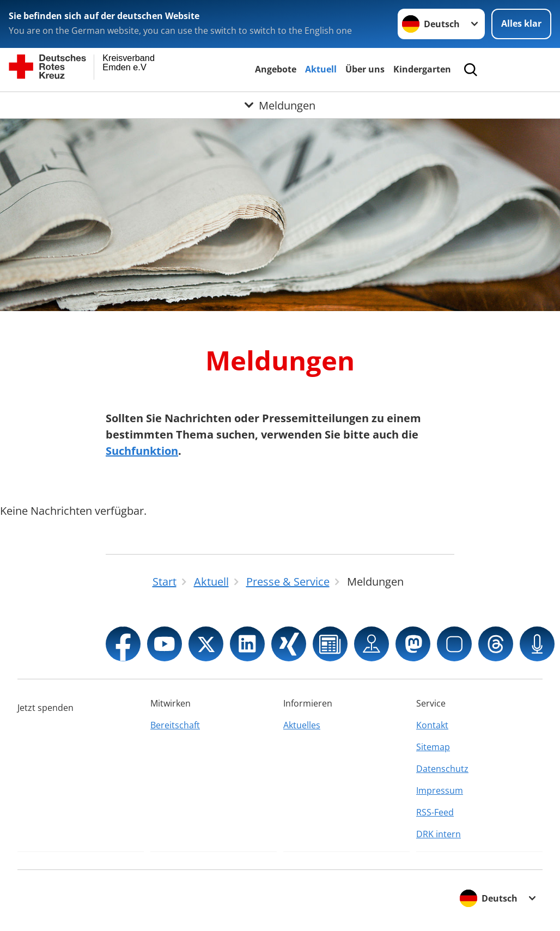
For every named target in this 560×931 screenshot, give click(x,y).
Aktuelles (302, 725)
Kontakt (432, 725)
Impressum (440, 790)
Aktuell (321, 69)
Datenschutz (442, 769)
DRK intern (439, 834)
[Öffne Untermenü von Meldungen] (280, 105)
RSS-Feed (435, 812)
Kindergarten (422, 69)
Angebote (276, 69)
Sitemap (433, 747)
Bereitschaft (175, 725)
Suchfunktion (142, 451)
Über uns (365, 69)
